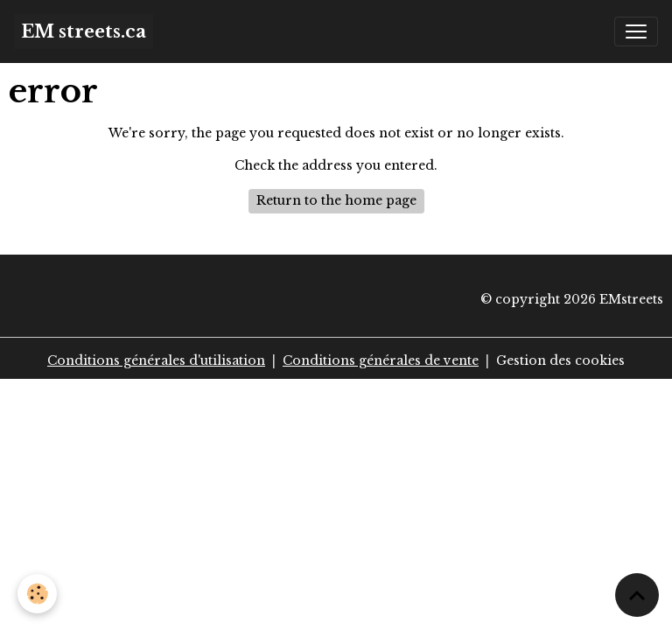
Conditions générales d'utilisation (156, 360)
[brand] (84, 31)
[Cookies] (37, 594)
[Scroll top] (637, 595)
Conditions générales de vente (381, 360)
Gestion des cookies (560, 360)
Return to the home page (336, 200)
